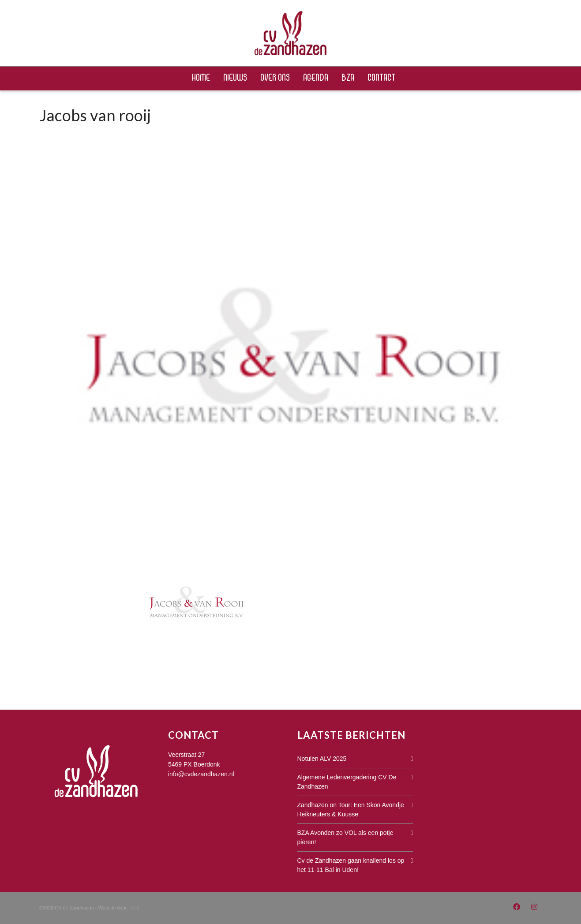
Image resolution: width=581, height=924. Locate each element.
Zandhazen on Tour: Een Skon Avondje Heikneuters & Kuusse (351, 810)
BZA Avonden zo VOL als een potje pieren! (345, 837)
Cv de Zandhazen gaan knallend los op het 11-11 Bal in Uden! (351, 865)
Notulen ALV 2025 (322, 759)
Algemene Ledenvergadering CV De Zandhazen (347, 782)
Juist (134, 908)
